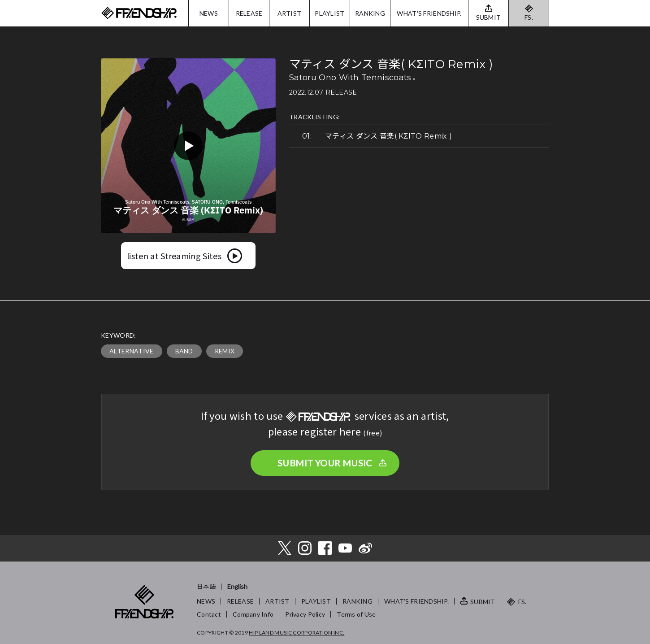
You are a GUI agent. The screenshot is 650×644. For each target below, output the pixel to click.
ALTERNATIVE (132, 351)
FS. (529, 17)
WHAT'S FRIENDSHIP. (429, 13)
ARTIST (290, 13)
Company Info (253, 614)
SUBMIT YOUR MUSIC (325, 463)
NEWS (209, 13)
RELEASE (249, 13)
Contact (209, 614)
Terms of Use (356, 614)
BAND (184, 351)
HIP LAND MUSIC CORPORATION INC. (297, 633)
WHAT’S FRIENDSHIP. (416, 601)
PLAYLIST (329, 13)
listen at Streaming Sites (174, 256)
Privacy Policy (305, 614)
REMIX (225, 351)
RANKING (370, 13)
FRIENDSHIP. (139, 13)
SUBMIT (483, 602)
